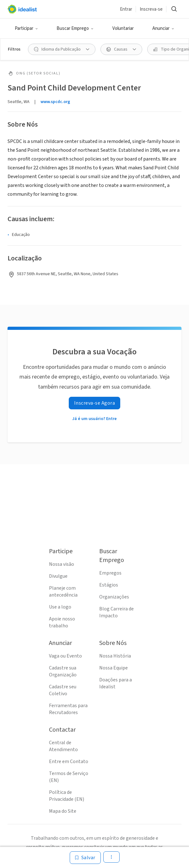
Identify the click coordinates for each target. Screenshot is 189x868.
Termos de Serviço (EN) (69, 777)
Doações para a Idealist (116, 683)
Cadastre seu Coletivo (63, 690)
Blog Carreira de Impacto (116, 612)
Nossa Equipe (113, 668)
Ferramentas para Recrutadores (68, 709)
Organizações (114, 597)
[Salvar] (85, 858)
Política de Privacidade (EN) (67, 796)
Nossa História (115, 656)
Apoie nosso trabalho (62, 622)
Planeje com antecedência (63, 592)
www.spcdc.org (55, 102)
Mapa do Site (63, 811)
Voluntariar (123, 28)
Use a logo (60, 607)
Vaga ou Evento (65, 656)
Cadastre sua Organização (63, 671)
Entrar (126, 9)
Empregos (110, 573)
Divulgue (58, 576)
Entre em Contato (69, 762)
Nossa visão (62, 564)
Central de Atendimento (63, 746)
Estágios (109, 585)
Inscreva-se (151, 9)
